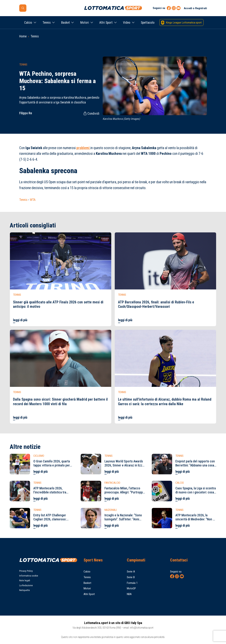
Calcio (28, 23)
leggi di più (20, 320)
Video (127, 23)
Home (23, 36)
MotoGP (131, 588)
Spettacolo (148, 23)
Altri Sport (106, 23)
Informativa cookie (29, 576)
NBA (129, 594)
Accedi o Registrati (195, 8)
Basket (66, 23)
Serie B (131, 577)
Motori (85, 23)
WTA (33, 200)
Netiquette (25, 590)
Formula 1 (132, 583)
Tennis (47, 23)
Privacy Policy (26, 571)
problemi (83, 148)
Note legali (25, 580)
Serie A (131, 572)
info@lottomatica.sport (142, 628)
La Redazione (26, 585)
